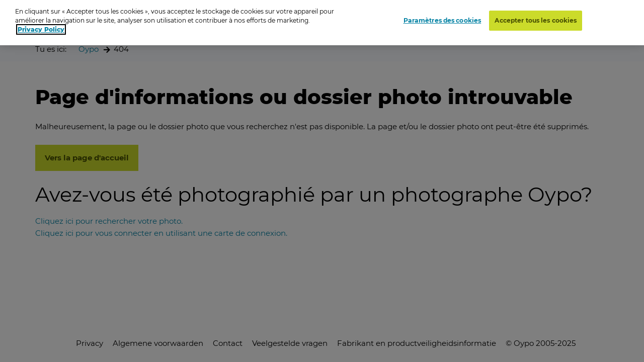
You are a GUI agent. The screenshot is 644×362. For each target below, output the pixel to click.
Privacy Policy (41, 27)
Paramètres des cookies (442, 17)
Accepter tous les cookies (536, 17)
